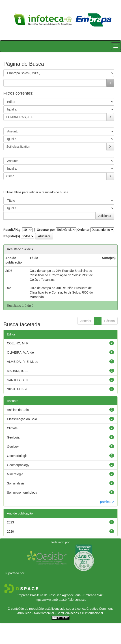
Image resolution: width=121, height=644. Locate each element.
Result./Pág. (12, 230)
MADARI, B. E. (17, 371)
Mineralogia (15, 474)
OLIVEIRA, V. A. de (20, 352)
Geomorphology (18, 465)
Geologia (13, 437)
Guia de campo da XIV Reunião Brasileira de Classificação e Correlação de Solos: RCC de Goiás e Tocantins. (61, 275)
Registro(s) (12, 236)
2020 (10, 532)
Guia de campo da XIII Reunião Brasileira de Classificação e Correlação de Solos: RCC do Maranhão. (61, 292)
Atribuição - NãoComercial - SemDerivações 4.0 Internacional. (60, 613)
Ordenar (83, 230)
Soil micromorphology (22, 493)
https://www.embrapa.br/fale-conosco (60, 600)
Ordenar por (46, 230)
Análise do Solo (18, 410)
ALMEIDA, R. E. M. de (23, 362)
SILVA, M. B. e (17, 389)
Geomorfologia (17, 456)
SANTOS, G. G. (18, 380)
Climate (12, 428)
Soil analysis (16, 483)
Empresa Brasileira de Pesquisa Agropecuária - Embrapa (56, 595)
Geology (13, 447)
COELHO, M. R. (18, 343)
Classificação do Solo (22, 419)
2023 (10, 522)
